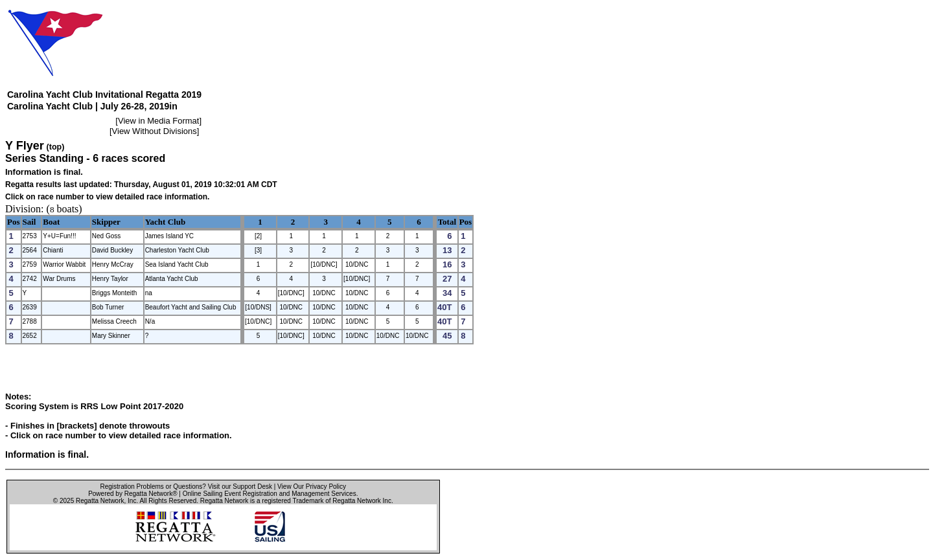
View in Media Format (158, 121)
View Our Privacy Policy (312, 487)
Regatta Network (100, 501)
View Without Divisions (155, 131)
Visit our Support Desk (240, 487)
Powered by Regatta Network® (132, 494)
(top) (56, 147)
